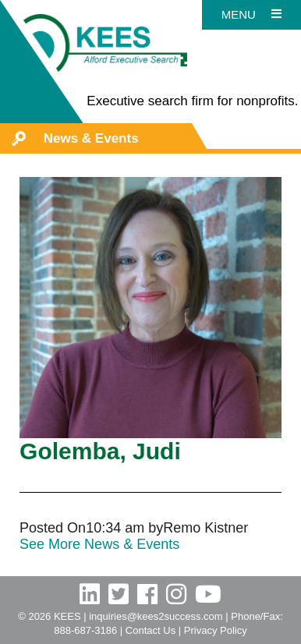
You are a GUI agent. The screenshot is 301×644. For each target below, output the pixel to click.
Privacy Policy (216, 630)
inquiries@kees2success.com (156, 616)
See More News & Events (99, 544)
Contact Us (150, 630)
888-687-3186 (85, 630)
